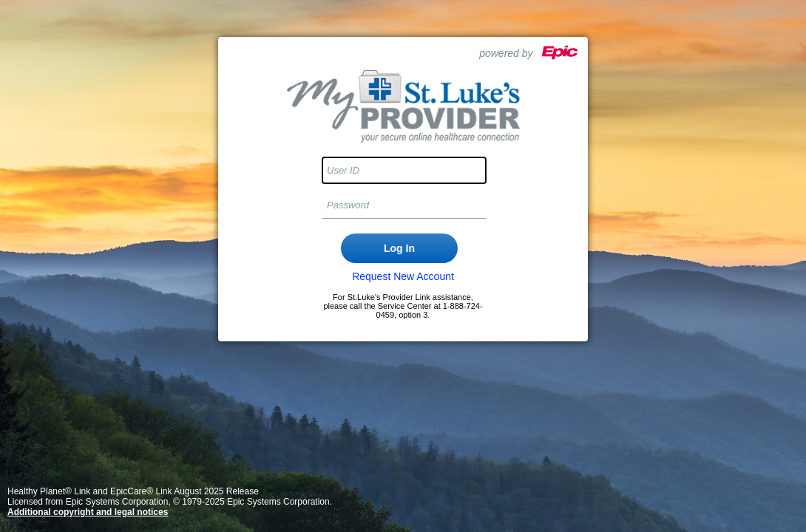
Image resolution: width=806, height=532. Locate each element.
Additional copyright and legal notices (88, 512)
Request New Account (403, 276)
